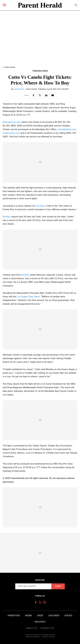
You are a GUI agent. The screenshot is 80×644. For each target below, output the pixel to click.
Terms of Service (33, 637)
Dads (40, 616)
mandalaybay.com (67, 129)
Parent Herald (10, 67)
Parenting (14, 616)
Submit (58, 586)
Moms (29, 616)
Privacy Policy (49, 637)
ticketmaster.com (11, 133)
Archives (40, 622)
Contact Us (47, 628)
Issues (68, 616)
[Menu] (4, 5)
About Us (31, 628)
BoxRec (7, 217)
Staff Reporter (19, 89)
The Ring (40, 206)
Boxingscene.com (12, 122)
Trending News (40, 71)
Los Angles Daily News (28, 297)
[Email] (53, 95)
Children (54, 616)
